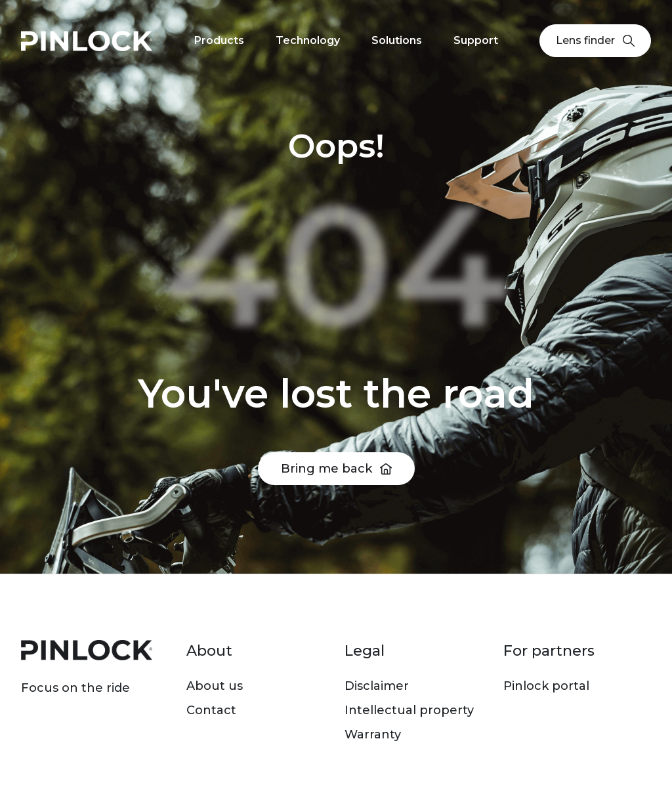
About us (215, 686)
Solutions (397, 40)
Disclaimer (377, 686)
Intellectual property (409, 710)
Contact (211, 710)
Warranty (373, 734)
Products (219, 40)
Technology (308, 40)
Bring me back (326, 469)
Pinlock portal (546, 686)
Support (476, 40)
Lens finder (595, 40)
